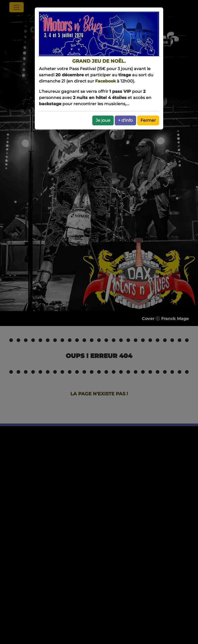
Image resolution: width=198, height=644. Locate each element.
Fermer (148, 120)
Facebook (105, 81)
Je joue (103, 120)
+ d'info (125, 120)
